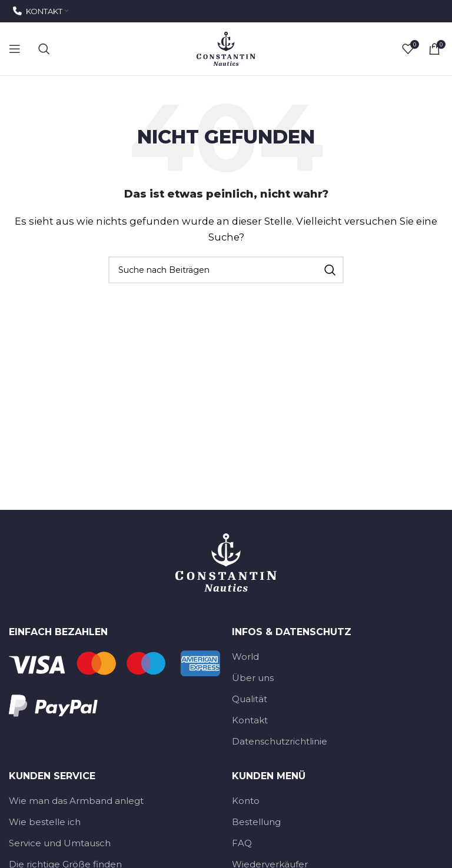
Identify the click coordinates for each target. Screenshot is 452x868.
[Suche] (44, 49)
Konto (246, 801)
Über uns (253, 678)
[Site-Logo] (226, 48)
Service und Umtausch (60, 843)
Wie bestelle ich (45, 822)
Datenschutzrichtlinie (280, 741)
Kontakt (250, 720)
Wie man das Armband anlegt (76, 801)
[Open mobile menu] (15, 49)
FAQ (242, 843)
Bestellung (256, 822)
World (245, 657)
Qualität (250, 699)
